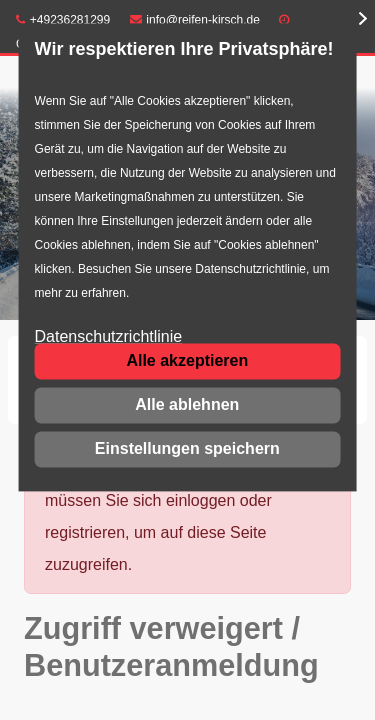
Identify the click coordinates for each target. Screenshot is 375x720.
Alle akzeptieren (187, 360)
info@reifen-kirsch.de (195, 20)
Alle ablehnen (187, 404)
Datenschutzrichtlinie (109, 337)
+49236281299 (63, 20)
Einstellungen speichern (187, 448)
